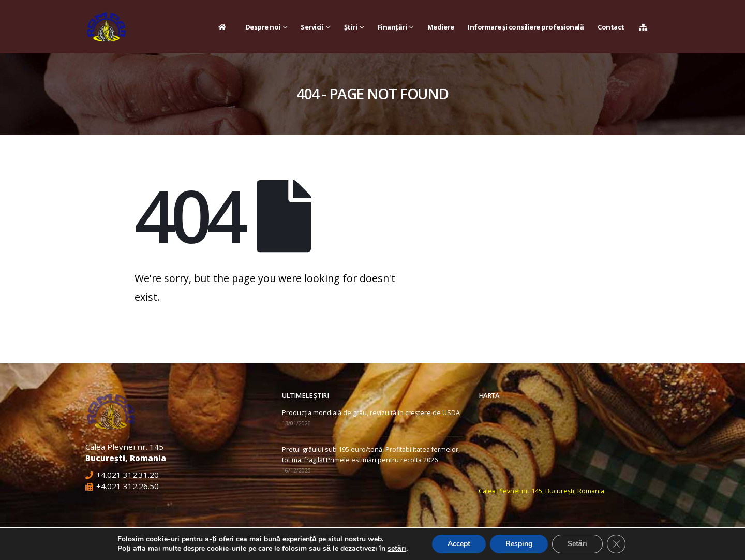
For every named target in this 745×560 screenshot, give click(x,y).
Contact (611, 27)
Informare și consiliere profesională (526, 27)
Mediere (441, 27)
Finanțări (392, 27)
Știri (351, 27)
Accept (459, 544)
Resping (519, 544)
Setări (577, 544)
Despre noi (263, 27)
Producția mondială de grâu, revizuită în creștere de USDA (371, 413)
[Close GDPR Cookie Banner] (616, 544)
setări (397, 549)
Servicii (312, 27)
